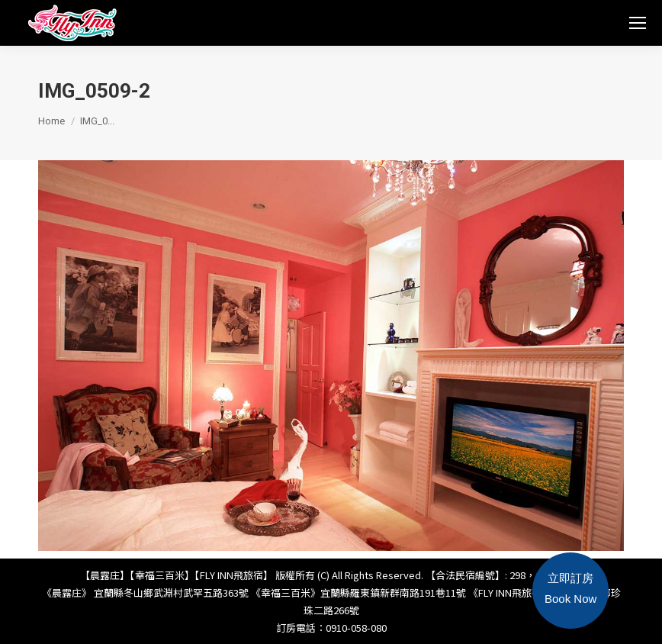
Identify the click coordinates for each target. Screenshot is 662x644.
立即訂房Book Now (570, 588)
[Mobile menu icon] (638, 23)
